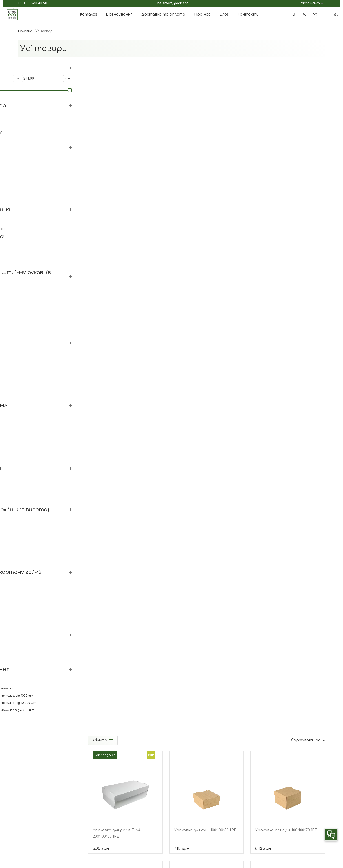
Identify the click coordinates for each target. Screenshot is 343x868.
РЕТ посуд (209, 826)
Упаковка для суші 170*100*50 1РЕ (125, 269)
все (246, 638)
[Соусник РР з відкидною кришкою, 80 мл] (126, 335)
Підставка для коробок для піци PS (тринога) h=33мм (206, 602)
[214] (62, 78)
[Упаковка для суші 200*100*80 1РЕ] (288, 445)
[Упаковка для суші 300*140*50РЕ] (126, 556)
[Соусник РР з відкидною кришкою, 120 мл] (207, 335)
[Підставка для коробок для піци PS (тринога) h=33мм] (207, 556)
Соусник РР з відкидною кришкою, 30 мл (198, 272)
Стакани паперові (216, 790)
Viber (57, 803)
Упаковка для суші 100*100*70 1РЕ (286, 159)
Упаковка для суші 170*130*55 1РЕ (287, 379)
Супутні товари (214, 818)
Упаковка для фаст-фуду (221, 804)
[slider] (20, 90)
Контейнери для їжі (217, 797)
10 (213, 638)
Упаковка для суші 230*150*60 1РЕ (206, 489)
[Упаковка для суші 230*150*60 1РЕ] (207, 445)
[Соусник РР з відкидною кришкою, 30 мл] (207, 225)
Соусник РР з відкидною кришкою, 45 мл (279, 272)
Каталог (89, 14)
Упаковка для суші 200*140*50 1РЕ (125, 489)
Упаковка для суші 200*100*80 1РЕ (287, 489)
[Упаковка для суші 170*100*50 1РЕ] (126, 225)
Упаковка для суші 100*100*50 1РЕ (206, 159)
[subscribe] (284, 803)
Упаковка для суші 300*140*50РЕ (124, 599)
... (179, 638)
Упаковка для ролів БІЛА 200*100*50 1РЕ (117, 162)
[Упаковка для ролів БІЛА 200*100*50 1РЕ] (126, 115)
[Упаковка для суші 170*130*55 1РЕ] (288, 335)
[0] (30, 78)
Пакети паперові (215, 811)
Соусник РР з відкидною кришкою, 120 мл (198, 382)
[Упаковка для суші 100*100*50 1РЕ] (207, 115)
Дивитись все (29, 195)
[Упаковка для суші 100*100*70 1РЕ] (288, 115)
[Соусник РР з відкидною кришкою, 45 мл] (288, 225)
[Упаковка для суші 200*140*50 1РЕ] (126, 445)
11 (224, 638)
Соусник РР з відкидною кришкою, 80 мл (117, 382)
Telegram (60, 797)
